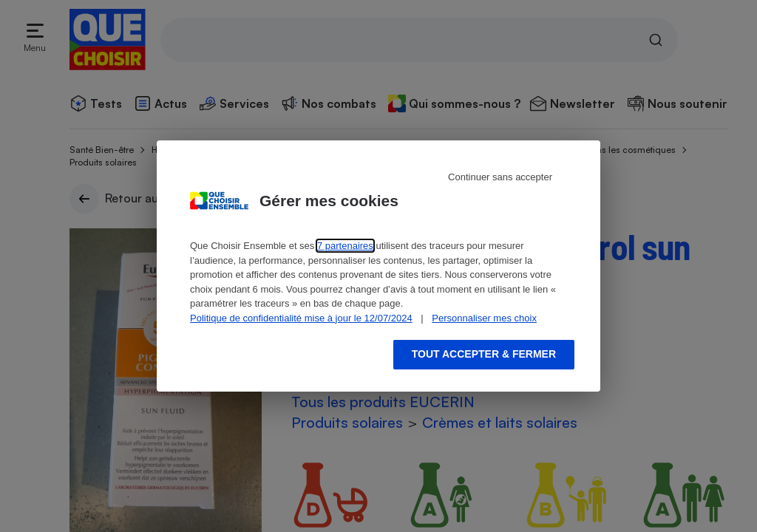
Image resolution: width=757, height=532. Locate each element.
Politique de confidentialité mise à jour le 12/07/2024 (301, 318)
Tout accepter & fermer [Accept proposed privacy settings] (484, 354)
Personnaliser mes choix (484, 318)
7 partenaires (345, 246)
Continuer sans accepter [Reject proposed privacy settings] (500, 177)
